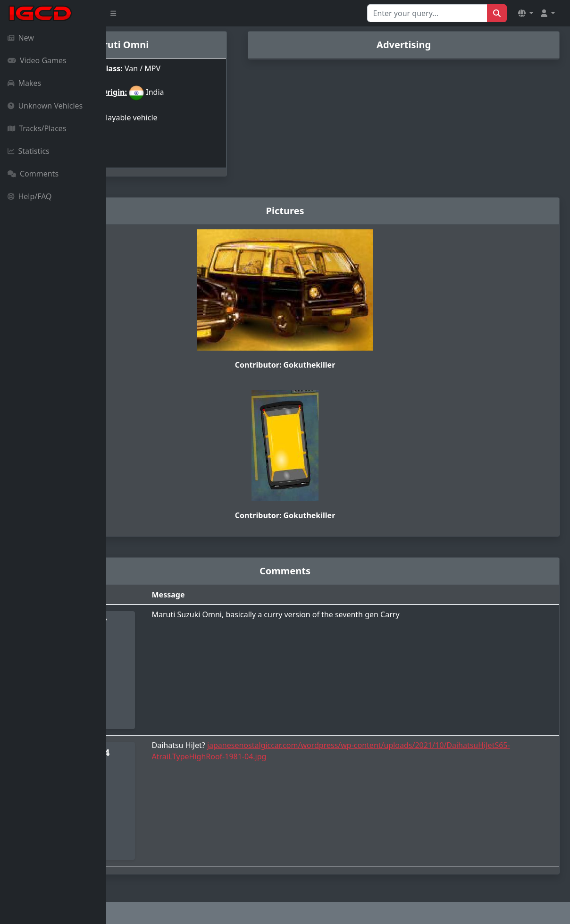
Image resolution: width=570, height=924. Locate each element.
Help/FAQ (30, 196)
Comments (33, 174)
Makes (24, 83)
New (21, 38)
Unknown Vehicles (45, 106)
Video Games (37, 60)
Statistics (29, 151)
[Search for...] (427, 13)
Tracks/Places (37, 128)
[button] (526, 13)
